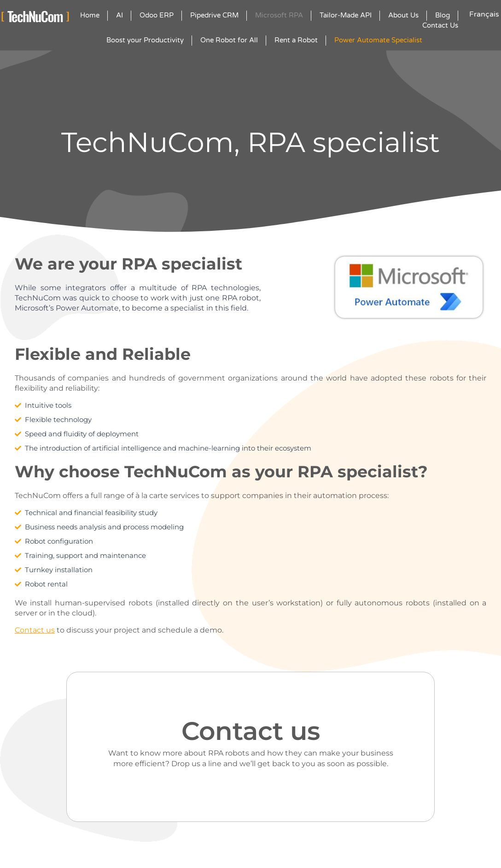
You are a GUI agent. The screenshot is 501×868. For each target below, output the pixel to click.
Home (90, 15)
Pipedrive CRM (214, 15)
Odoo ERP (157, 15)
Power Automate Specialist (378, 40)
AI (119, 15)
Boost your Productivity (145, 40)
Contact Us (440, 25)
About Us (403, 15)
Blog (443, 15)
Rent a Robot (296, 40)
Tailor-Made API (346, 15)
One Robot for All (229, 40)
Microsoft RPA (279, 15)
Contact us (35, 630)
